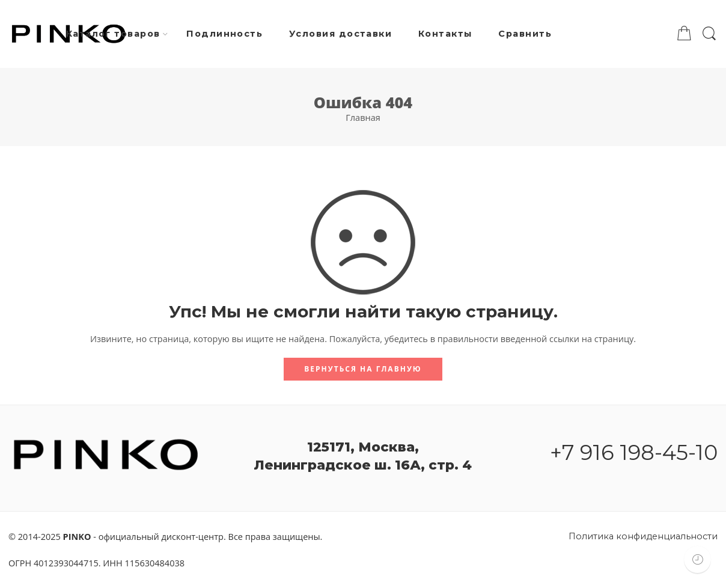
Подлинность (224, 34)
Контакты (445, 34)
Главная (363, 118)
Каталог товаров (113, 34)
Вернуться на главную (363, 369)
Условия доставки (340, 34)
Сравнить (525, 34)
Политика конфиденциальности (643, 536)
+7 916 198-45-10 (634, 452)
